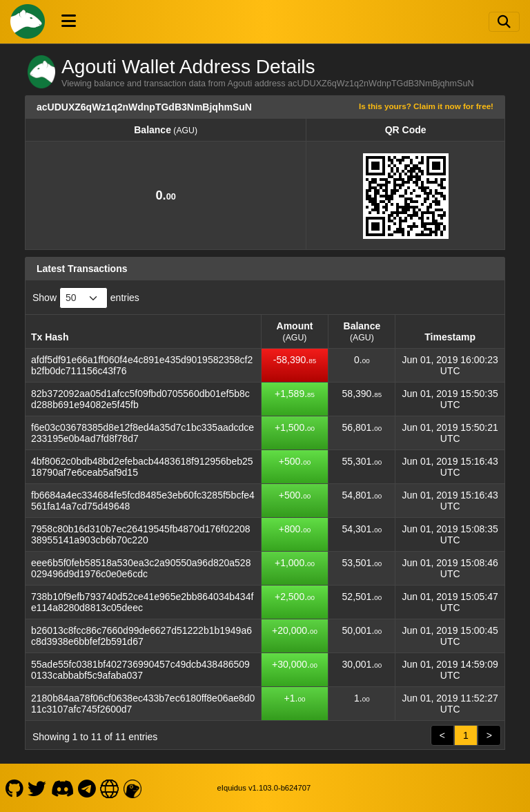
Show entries (86, 298)
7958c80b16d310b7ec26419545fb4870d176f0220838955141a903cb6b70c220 (141, 534)
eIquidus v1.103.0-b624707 (264, 788)
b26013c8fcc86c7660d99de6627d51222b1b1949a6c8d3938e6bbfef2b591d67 (141, 636)
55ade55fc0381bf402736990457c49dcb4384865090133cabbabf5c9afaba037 (140, 670)
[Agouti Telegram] (87, 788)
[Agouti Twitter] (37, 788)
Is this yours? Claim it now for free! (426, 106)
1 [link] (466, 735)
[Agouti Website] (110, 788)
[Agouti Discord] (62, 788)
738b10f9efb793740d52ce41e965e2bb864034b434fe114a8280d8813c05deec (142, 602)
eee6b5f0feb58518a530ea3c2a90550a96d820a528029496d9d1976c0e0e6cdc (141, 568)
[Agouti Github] (14, 788)
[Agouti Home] (28, 21)
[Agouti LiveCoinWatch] (132, 788)
